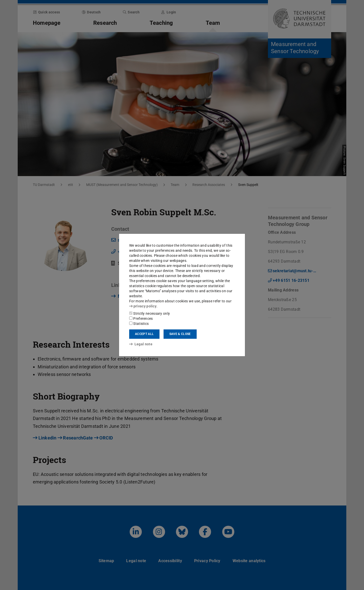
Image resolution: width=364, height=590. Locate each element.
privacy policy (143, 306)
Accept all (144, 334)
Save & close (180, 334)
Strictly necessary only (150, 313)
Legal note (141, 344)
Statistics (139, 324)
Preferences (141, 319)
